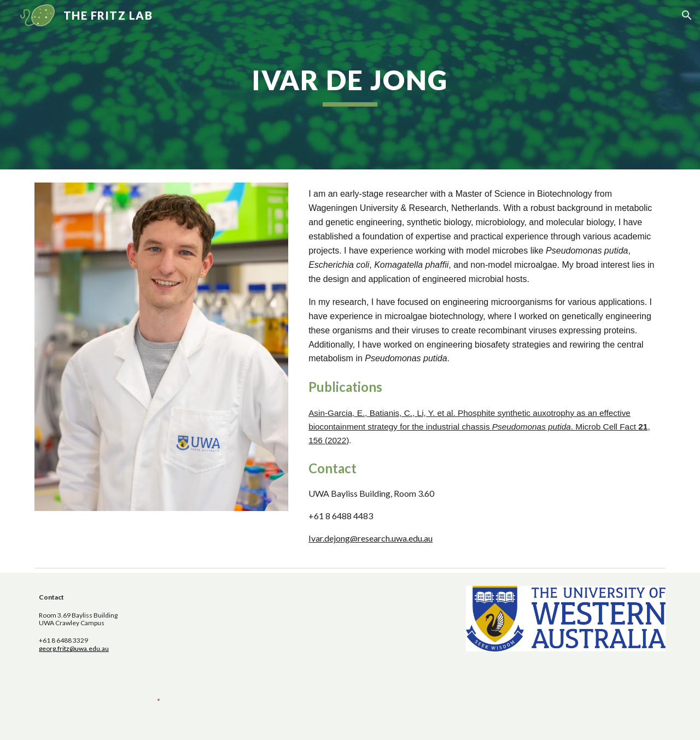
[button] (687, 15)
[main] (350, 85)
